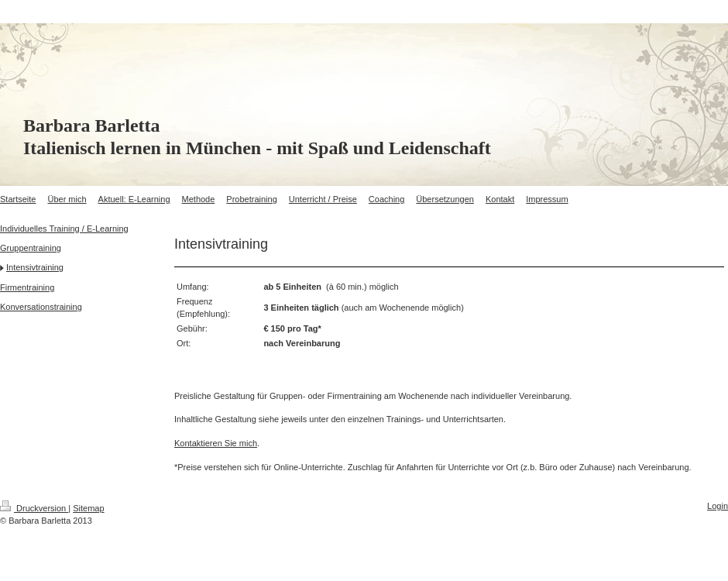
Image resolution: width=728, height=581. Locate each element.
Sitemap (88, 508)
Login (718, 506)
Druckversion (34, 508)
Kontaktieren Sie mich (216, 443)
